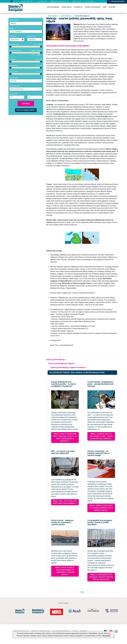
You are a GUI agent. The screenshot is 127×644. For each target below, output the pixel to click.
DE (16, 1)
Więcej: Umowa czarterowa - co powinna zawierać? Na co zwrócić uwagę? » (101, 508)
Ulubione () (77, 1)
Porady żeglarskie (93, 7)
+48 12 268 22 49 (27, 1)
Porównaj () (90, 1)
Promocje (78, 7)
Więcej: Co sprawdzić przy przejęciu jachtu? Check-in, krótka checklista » (101, 577)
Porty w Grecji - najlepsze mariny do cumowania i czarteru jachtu (62, 522)
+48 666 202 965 (42, 1)
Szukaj (26, 104)
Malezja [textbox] (13, 23)
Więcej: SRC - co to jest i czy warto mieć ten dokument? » (65, 502)
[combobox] (26, 23)
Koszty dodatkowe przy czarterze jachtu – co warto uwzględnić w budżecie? (63, 384)
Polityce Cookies (96, 636)
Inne (105, 7)
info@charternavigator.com (60, 1)
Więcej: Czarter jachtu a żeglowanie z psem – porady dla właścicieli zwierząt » (101, 436)
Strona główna (53, 16)
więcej (82, 593)
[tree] (26, 32)
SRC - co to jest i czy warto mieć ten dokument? (63, 452)
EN (14, 1)
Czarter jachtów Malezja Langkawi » (62, 364)
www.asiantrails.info (66, 345)
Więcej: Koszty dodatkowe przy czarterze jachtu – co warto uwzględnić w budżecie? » (65, 437)
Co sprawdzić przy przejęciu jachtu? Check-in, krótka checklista (100, 522)
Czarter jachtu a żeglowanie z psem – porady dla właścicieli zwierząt (101, 384)
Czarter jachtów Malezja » (56, 360)
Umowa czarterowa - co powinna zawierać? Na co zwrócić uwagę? (98, 453)
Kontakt (112, 7)
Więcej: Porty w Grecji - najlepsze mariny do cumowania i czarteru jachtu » (65, 571)
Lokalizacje (67, 7)
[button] (11, 32)
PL (11, 1)
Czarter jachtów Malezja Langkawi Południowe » (68, 368)
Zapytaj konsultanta (26, 110)
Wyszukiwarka (53, 7)
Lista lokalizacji (66, 16)
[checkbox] (13, 32)
